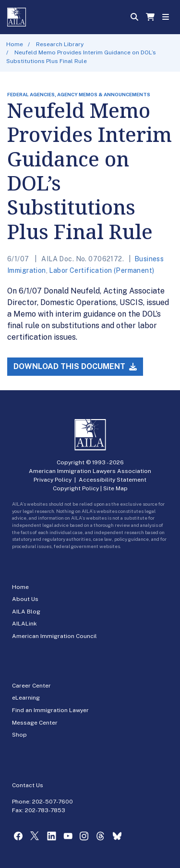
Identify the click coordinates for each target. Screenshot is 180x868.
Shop (19, 735)
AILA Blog (26, 612)
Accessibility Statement (113, 480)
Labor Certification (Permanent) (102, 270)
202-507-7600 (53, 802)
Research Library (60, 44)
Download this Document (75, 366)
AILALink (24, 624)
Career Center (31, 686)
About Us (25, 599)
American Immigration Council (54, 636)
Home (15, 44)
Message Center (35, 723)
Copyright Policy (76, 488)
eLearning (26, 698)
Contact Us (28, 785)
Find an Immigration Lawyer (50, 710)
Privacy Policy (53, 480)
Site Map (115, 488)
